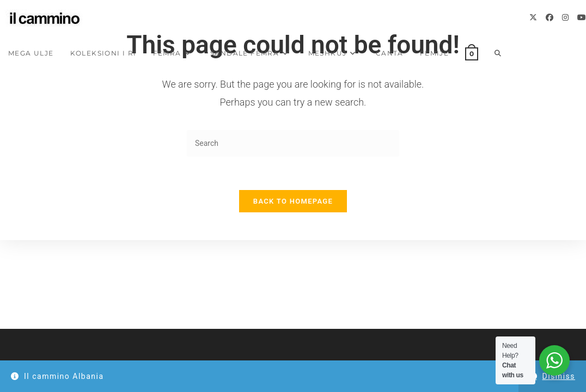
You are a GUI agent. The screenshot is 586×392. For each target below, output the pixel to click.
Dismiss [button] (559, 376)
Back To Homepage (293, 201)
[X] (533, 17)
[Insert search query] (293, 143)
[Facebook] (550, 17)
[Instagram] (565, 17)
